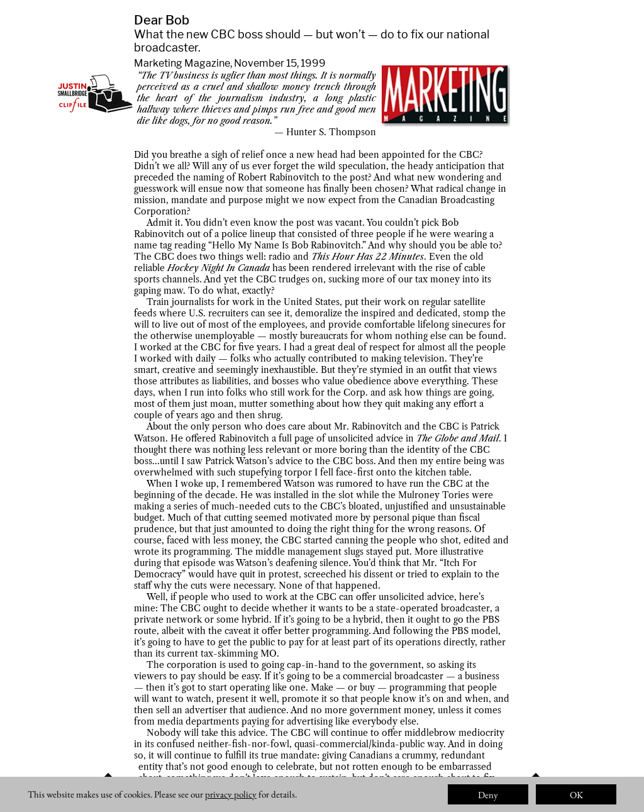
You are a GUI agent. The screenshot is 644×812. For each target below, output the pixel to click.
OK (576, 795)
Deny (488, 795)
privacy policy (231, 794)
